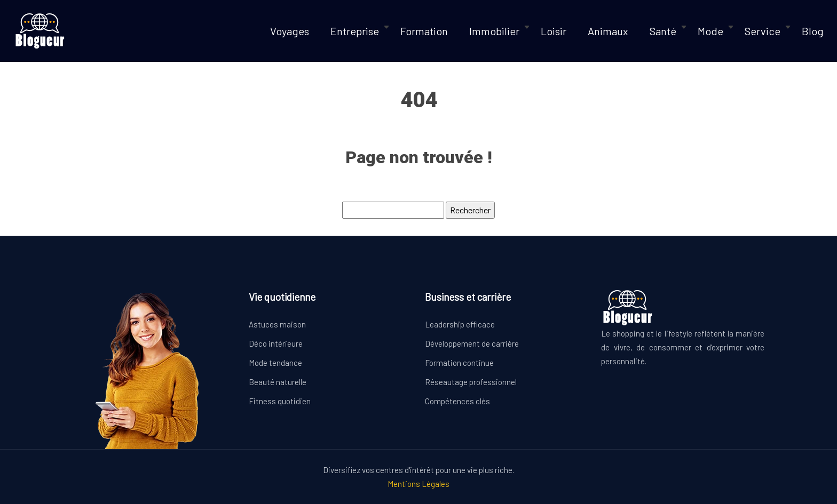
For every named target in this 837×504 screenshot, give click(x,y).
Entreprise (355, 31)
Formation (424, 31)
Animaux (608, 31)
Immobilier (494, 31)
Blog (813, 31)
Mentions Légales (418, 484)
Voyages (290, 31)
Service (763, 31)
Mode (710, 31)
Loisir (554, 31)
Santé (663, 31)
